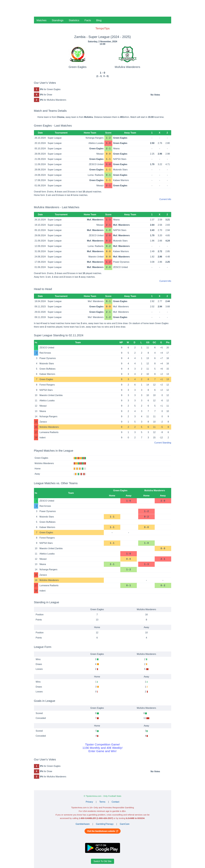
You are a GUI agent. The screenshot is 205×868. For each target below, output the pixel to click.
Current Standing (163, 443)
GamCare (125, 824)
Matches (42, 20)
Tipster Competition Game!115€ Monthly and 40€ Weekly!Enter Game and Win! (103, 748)
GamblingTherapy (105, 824)
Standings (58, 20)
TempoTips (102, 28)
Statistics (74, 20)
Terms (102, 802)
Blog (99, 20)
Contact (115, 802)
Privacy (89, 802)
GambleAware (83, 824)
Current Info (165, 199)
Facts (88, 20)
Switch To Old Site (103, 861)
